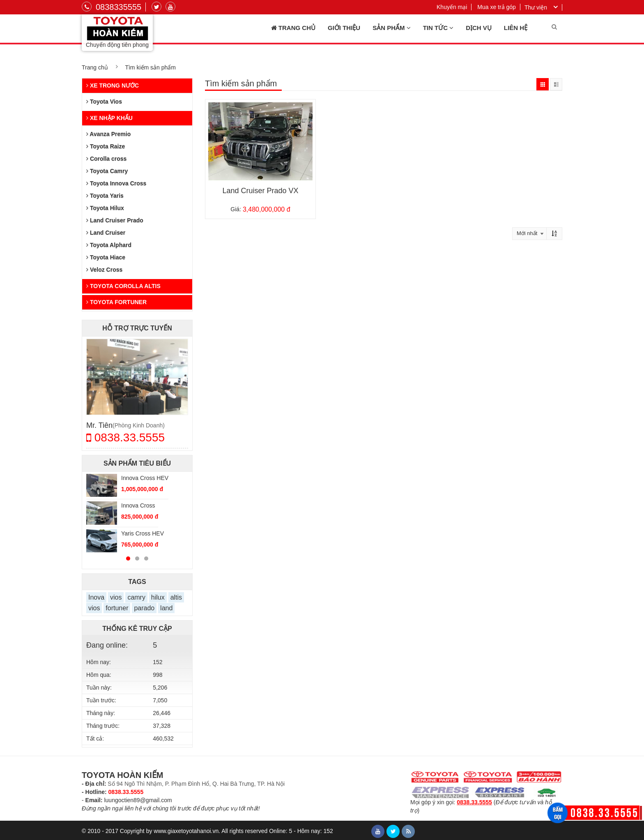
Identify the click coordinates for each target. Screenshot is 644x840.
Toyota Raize (106, 146)
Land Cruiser (106, 233)
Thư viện (536, 7)
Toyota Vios (104, 102)
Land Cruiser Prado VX (260, 191)
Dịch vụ (479, 28)
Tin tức (438, 28)
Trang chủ (293, 28)
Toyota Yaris (105, 196)
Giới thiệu (344, 28)
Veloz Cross (104, 270)
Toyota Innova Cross (116, 183)
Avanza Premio (108, 134)
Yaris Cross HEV (143, 533)
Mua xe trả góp (497, 7)
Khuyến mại (452, 7)
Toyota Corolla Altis (123, 286)
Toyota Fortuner (116, 302)
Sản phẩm (392, 28)
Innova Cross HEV (145, 478)
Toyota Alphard (109, 245)
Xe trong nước (113, 85)
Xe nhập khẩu (109, 118)
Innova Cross (138, 505)
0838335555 (112, 7)
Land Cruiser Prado (115, 220)
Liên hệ (516, 28)
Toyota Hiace (106, 257)
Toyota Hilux (105, 208)
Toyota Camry (107, 171)
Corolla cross (106, 159)
